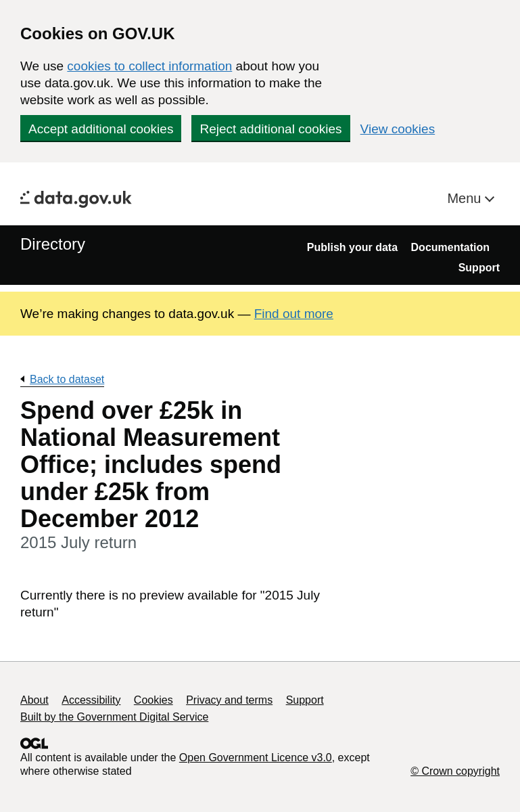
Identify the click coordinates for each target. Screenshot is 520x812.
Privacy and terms (229, 700)
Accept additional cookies (101, 129)
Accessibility (91, 700)
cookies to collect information (149, 66)
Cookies (153, 700)
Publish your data (352, 247)
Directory (53, 244)
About (34, 700)
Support (479, 268)
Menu (466, 198)
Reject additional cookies (270, 129)
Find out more (294, 314)
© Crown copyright (455, 771)
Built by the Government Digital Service (114, 717)
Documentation (450, 247)
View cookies (398, 129)
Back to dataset (67, 379)
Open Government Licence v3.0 (256, 758)
